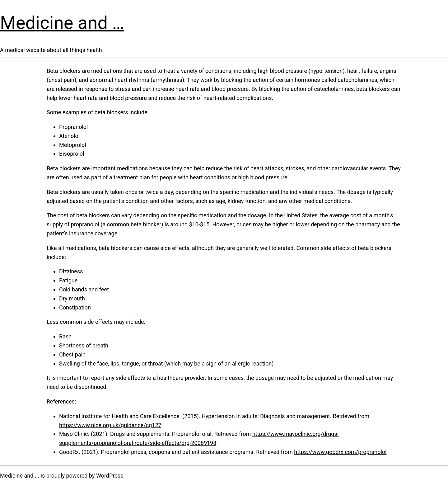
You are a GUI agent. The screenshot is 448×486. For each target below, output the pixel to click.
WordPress (110, 476)
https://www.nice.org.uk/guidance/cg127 (110, 425)
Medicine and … (62, 23)
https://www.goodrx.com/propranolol (340, 452)
